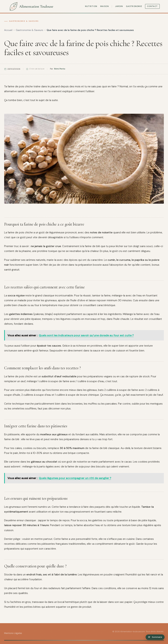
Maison (105, 6)
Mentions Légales (13, 633)
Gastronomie (134, 6)
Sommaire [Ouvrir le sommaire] (155, 637)
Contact (152, 6)
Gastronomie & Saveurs (24, 21)
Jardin (119, 6)
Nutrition (91, 6)
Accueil (8, 30)
